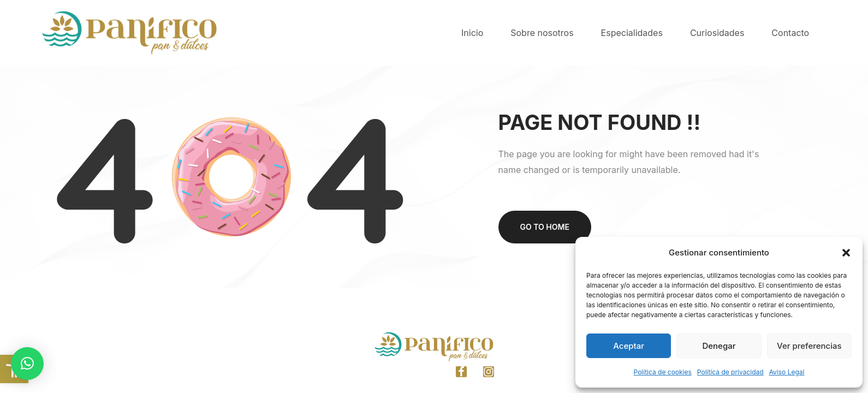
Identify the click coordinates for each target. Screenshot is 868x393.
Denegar (719, 346)
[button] (846, 253)
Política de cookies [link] (663, 372)
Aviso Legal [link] (787, 372)
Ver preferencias (809, 346)
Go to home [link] (545, 227)
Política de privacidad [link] (730, 372)
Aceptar (629, 346)
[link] (14, 369)
